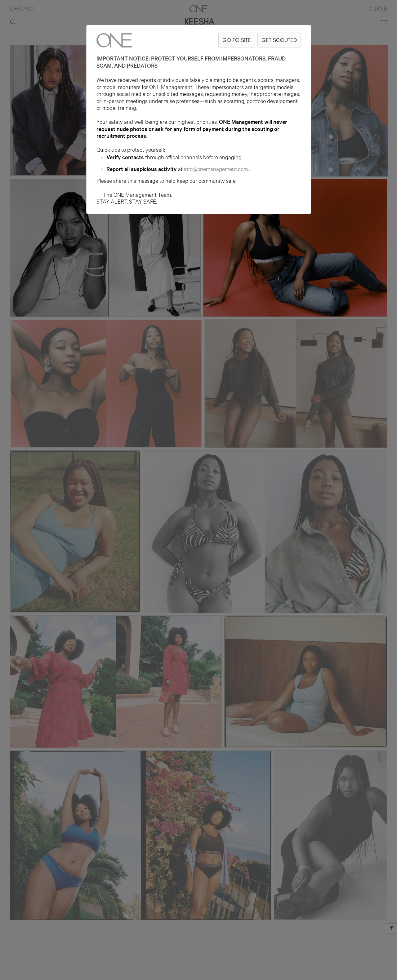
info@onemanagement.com (216, 170)
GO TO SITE (237, 40)
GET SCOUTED (279, 40)
